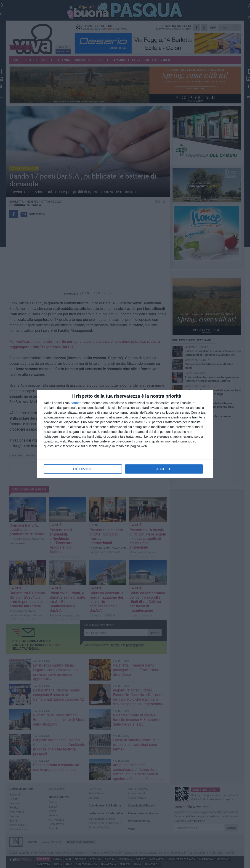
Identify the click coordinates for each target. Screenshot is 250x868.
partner (76, 403)
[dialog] (125, 434)
